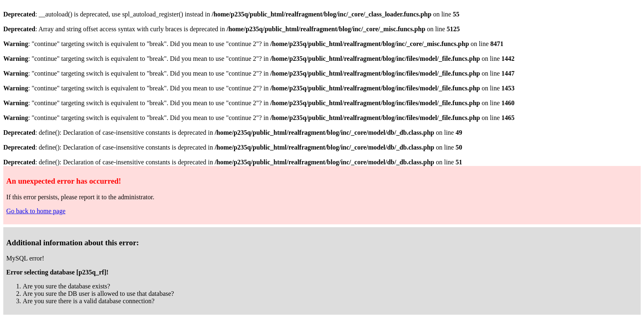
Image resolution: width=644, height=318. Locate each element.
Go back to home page (36, 211)
